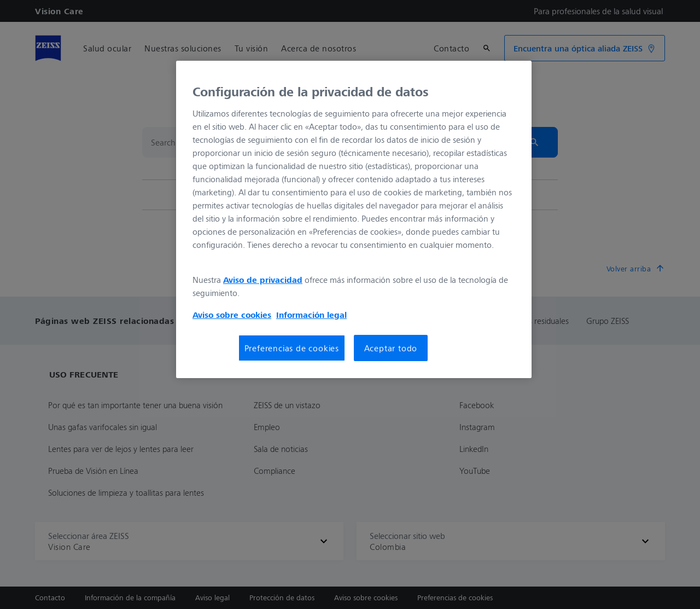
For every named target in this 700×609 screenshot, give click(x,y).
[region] (354, 219)
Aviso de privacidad (263, 280)
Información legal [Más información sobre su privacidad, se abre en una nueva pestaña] (311, 315)
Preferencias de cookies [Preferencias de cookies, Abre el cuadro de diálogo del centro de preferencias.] (292, 348)
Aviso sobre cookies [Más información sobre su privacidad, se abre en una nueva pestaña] (232, 315)
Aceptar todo (391, 348)
